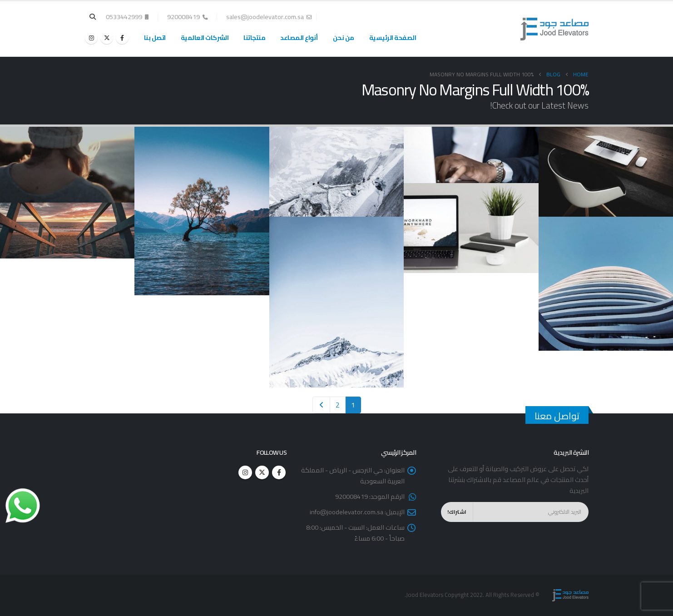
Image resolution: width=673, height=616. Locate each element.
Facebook (279, 472)
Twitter (262, 472)
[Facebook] (122, 38)
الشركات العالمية (205, 38)
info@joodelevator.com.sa (346, 512)
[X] (107, 38)
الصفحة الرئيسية (393, 38)
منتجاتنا (254, 38)
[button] (93, 17)
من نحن (344, 38)
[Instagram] (91, 38)
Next (322, 405)
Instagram (245, 472)
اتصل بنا (155, 38)
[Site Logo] (554, 29)
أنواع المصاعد (299, 38)
